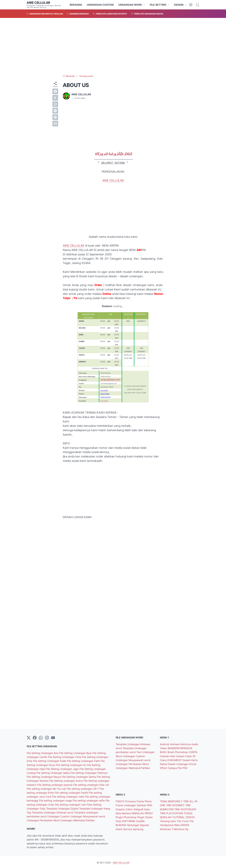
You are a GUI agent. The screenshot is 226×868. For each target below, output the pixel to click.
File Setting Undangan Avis (43, 753)
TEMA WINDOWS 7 (172, 801)
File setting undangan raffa (89, 800)
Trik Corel (183, 820)
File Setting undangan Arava (66, 780)
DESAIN (179, 5)
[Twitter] (29, 738)
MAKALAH (138, 812)
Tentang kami (168, 820)
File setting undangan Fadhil (72, 792)
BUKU (164, 752)
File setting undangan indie (68, 796)
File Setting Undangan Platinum (89, 773)
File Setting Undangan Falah (50, 761)
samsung (138, 828)
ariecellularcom (111, 379)
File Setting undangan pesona (55, 784)
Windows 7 (167, 828)
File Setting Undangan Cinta (65, 757)
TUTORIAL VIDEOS (183, 816)
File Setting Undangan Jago (63, 769)
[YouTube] (53, 738)
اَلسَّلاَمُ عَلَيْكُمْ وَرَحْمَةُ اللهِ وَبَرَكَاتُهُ (113, 154)
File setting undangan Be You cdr (47, 788)
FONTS (120, 801)
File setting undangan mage (56, 800)
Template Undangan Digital (63, 808)
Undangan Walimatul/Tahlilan (78, 819)
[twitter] (55, 98)
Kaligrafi (139, 809)
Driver (193, 764)
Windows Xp (181, 828)
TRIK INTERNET (176, 805)
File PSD (183, 768)
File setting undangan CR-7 (83, 788)
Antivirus (186, 744)
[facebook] (55, 91)
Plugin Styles (145, 816)
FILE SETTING (158, 5)
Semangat (133, 824)
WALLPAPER (182, 824)
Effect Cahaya (169, 768)
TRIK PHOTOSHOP (185, 809)
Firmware (131, 801)
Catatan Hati (168, 756)
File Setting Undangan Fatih (84, 761)
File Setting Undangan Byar (76, 753)
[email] (55, 124)
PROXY (149, 812)
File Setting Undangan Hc (71, 765)
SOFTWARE (129, 820)
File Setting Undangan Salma (79, 776)
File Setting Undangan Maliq (53, 773)
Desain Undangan (178, 764)
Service (128, 828)
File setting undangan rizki (71, 804)
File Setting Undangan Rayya (44, 776)
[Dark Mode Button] (191, 5)
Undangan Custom (59, 815)
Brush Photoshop (178, 752)
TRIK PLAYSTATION (172, 812)
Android (165, 744)
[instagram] (47, 738)
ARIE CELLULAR (38, 3)
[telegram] (55, 111)
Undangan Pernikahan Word (44, 819)
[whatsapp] (55, 104)
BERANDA (76, 5)
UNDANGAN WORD (130, 5)
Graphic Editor (125, 809)
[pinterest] (55, 117)
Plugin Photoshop (126, 816)
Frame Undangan (126, 805)
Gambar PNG (144, 805)
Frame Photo (144, 801)
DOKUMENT (175, 760)
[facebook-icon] (35, 738)
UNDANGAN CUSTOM (100, 5)
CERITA (193, 752)
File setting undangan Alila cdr (91, 784)
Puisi (119, 820)
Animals (175, 744)
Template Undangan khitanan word (53, 812)
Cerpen (180, 756)
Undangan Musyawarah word (88, 815)
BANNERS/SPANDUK (180, 748)
